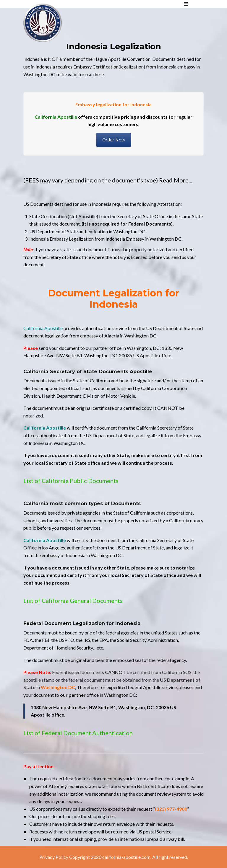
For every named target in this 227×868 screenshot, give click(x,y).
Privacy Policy (54, 857)
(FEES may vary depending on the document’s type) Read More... (108, 180)
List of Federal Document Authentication (78, 733)
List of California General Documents (73, 601)
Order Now (114, 140)
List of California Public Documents (71, 481)
